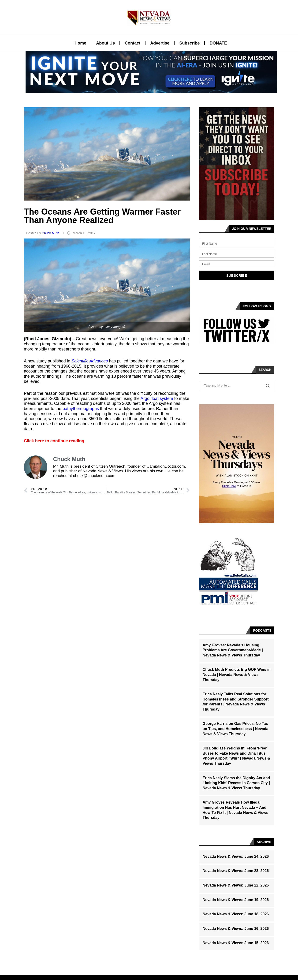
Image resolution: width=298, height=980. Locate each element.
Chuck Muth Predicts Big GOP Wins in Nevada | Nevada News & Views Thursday (237, 674)
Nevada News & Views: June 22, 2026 (236, 885)
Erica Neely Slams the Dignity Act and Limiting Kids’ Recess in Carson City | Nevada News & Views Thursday (236, 783)
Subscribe (189, 43)
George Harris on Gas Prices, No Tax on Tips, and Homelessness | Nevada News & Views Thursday (236, 729)
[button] (147, 90)
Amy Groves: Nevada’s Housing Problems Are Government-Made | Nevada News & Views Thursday (233, 650)
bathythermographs (81, 409)
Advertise (160, 43)
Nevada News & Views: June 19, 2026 (236, 900)
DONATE (218, 43)
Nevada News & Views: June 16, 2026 (236, 929)
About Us (105, 43)
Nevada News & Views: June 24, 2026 (236, 856)
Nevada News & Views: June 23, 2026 (236, 871)
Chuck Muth (51, 233)
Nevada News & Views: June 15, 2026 (236, 943)
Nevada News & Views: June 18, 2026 (236, 914)
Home (80, 43)
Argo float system (157, 399)
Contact (132, 43)
